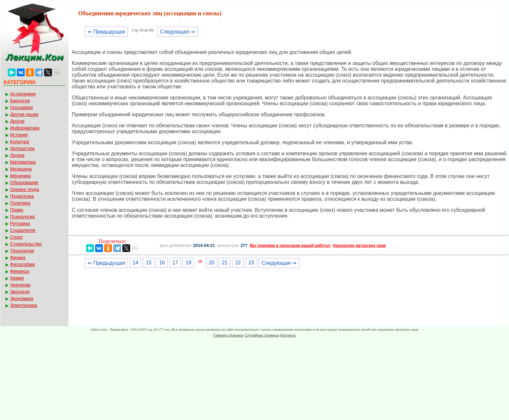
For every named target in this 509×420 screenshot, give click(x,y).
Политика (20, 203)
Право (17, 210)
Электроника (24, 305)
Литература (22, 148)
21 (225, 263)
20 (212, 263)
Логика (17, 155)
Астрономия (23, 94)
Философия (22, 264)
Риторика (20, 223)
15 (149, 263)
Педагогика (22, 196)
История (19, 135)
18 (188, 263)
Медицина (21, 169)
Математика (23, 162)
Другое (17, 121)
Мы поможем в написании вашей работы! (290, 246)
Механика (20, 176)
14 (135, 263)
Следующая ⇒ (177, 32)
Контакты (288, 335)
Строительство (26, 244)
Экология (20, 292)
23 (251, 263)
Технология (22, 251)
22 (238, 263)
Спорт (16, 237)
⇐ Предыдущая (106, 32)
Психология (22, 217)
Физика (18, 258)
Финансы (20, 271)
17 (175, 263)
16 (162, 263)
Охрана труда (25, 189)
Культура (19, 142)
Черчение (20, 285)
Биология (20, 101)
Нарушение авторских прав (359, 246)
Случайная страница (262, 335)
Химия (17, 278)
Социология (23, 230)
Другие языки (24, 114)
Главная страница (228, 335)
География (21, 108)
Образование (24, 183)
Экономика (22, 299)
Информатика (25, 128)
